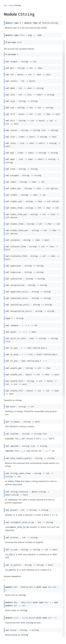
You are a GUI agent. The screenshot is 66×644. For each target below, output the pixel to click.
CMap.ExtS (26, 602)
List (16, 618)
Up (5, 5)
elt (50, 618)
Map (16, 602)
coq (10, 5)
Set (50, 587)
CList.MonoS (29, 618)
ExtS (22, 35)
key (46, 602)
